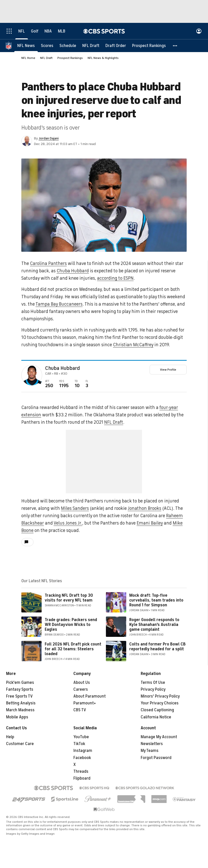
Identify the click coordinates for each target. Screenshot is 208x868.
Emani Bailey (150, 523)
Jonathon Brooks (145, 508)
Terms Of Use (153, 683)
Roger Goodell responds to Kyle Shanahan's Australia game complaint (154, 625)
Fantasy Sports (20, 689)
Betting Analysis (21, 703)
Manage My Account (159, 737)
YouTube (81, 737)
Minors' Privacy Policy (160, 696)
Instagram (83, 751)
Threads (81, 771)
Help (10, 737)
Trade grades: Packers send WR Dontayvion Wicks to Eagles (71, 625)
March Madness (20, 710)
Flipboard (82, 778)
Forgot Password (156, 758)
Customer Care (20, 744)
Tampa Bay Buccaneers (59, 304)
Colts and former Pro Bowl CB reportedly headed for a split (157, 647)
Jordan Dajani (49, 138)
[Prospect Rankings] (149, 46)
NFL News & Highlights (103, 58)
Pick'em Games (20, 683)
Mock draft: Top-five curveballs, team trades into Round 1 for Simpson (156, 600)
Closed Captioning (157, 710)
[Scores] (47, 46)
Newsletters (152, 744)
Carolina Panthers (48, 263)
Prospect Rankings (70, 58)
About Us (82, 683)
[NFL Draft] (91, 46)
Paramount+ (85, 703)
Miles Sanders (75, 508)
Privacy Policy (153, 689)
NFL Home (28, 58)
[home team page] (40, 383)
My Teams (150, 751)
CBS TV (80, 710)
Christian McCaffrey (133, 345)
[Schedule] (68, 46)
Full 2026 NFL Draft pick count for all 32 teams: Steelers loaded (73, 649)
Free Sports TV (19, 696)
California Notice (156, 717)
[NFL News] (26, 46)
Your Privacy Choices (160, 703)
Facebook (82, 758)
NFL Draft (46, 58)
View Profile (168, 370)
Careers (81, 689)
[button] (175, 46)
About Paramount (90, 696)
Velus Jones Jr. (68, 523)
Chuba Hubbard (73, 271)
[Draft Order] (116, 46)
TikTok (79, 744)
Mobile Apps (17, 717)
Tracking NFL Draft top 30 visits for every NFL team (69, 598)
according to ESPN (115, 278)
